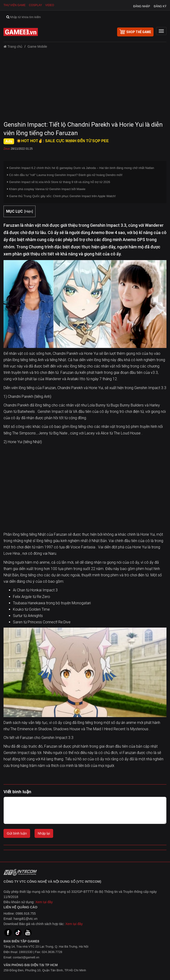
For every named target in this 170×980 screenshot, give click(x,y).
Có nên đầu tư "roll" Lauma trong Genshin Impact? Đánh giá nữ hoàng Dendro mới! (65, 175)
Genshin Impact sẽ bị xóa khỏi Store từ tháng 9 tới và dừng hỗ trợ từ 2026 (59, 182)
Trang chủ (13, 47)
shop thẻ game (135, 32)
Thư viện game (15, 5)
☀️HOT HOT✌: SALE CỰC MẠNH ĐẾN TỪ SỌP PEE (63, 141)
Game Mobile (37, 47)
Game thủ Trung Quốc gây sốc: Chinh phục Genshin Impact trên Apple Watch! (61, 196)
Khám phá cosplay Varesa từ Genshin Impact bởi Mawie (46, 189)
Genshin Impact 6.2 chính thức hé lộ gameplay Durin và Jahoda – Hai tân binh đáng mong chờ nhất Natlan (81, 168)
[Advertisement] (85, 86)
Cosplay (36, 5)
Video (50, 5)
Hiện (29, 212)
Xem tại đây (44, 902)
